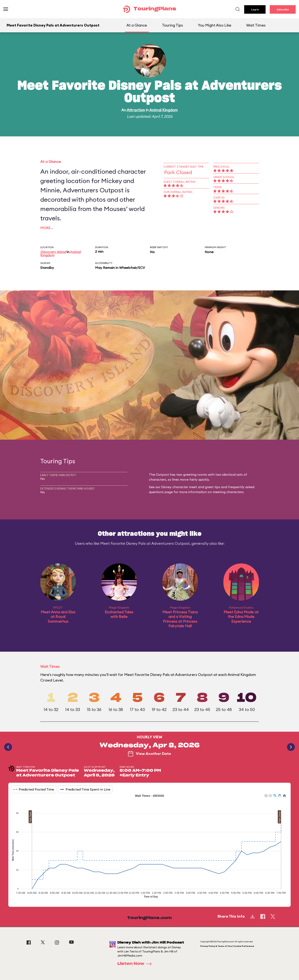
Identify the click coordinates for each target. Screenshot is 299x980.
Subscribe (283, 9)
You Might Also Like (215, 25)
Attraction (136, 110)
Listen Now (136, 964)
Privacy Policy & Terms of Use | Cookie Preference (227, 946)
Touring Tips (172, 25)
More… (47, 228)
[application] (149, 847)
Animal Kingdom (164, 110)
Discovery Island (53, 252)
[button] (266, 795)
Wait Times (256, 25)
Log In (255, 9)
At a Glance (137, 25)
